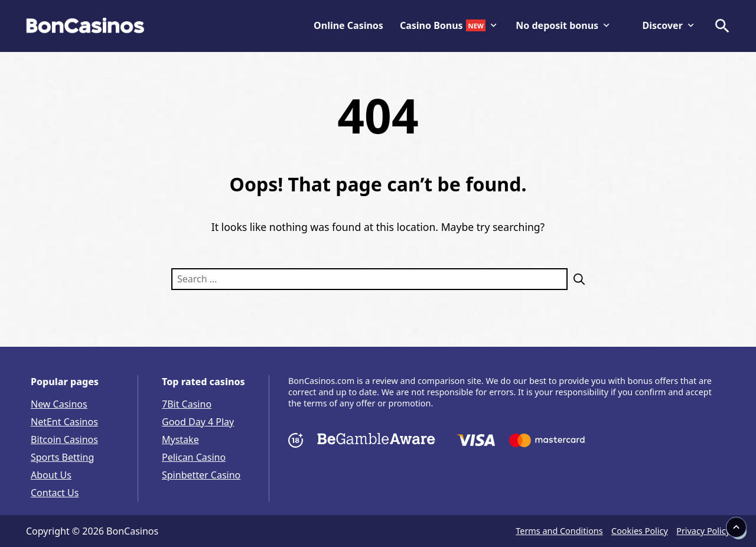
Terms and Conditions (559, 531)
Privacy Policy (703, 531)
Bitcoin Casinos (64, 439)
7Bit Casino (187, 404)
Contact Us (55, 493)
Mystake (180, 439)
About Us (51, 475)
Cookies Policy (640, 531)
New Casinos (59, 404)
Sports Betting (62, 457)
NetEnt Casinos (64, 422)
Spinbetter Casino (201, 475)
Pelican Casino (194, 457)
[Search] (576, 279)
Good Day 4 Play (198, 422)
